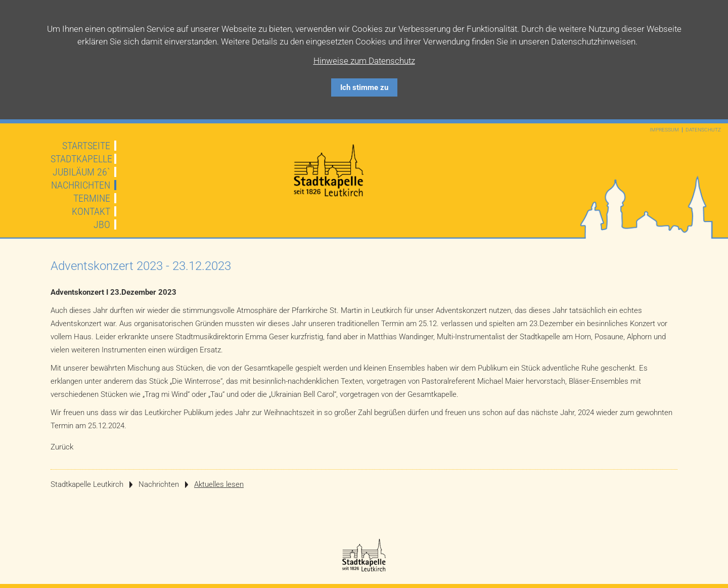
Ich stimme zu (364, 87)
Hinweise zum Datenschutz (364, 61)
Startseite (86, 146)
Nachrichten (81, 185)
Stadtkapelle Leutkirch (87, 484)
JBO (102, 224)
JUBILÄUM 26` (81, 172)
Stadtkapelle (81, 159)
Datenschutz (703, 130)
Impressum (664, 130)
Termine (92, 198)
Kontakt (91, 211)
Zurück (62, 447)
